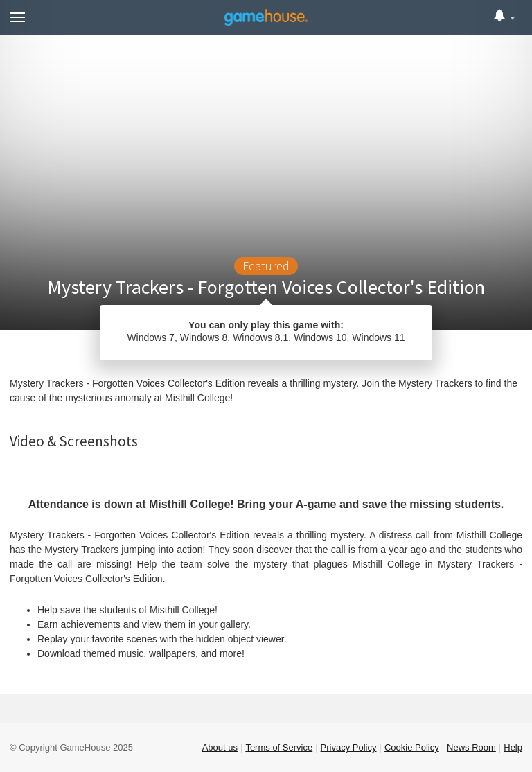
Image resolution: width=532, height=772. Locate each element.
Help (513, 747)
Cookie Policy (412, 747)
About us (220, 747)
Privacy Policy (349, 747)
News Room (471, 747)
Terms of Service (279, 747)
